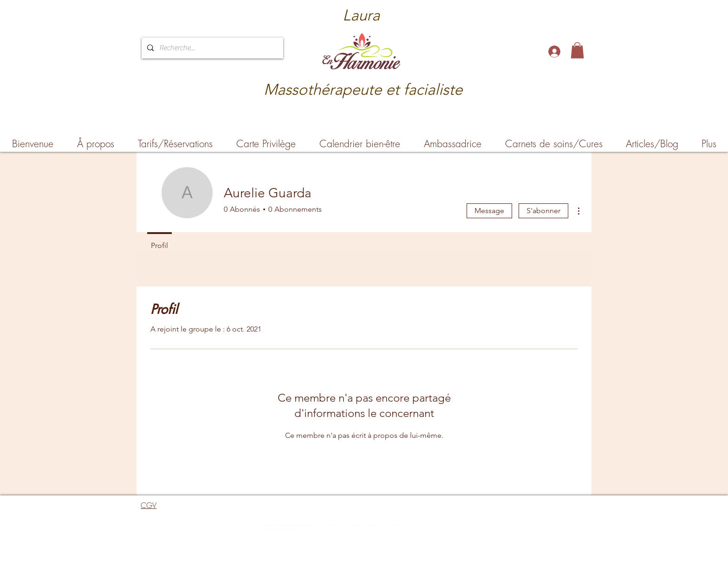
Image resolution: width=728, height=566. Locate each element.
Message (489, 211)
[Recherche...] (211, 48)
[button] (577, 50)
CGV (149, 505)
